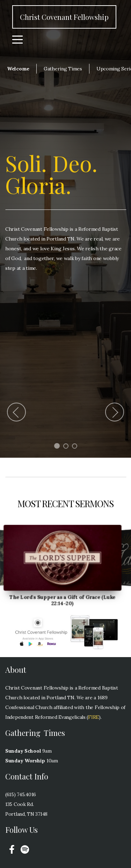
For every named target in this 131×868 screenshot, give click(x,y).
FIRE (93, 717)
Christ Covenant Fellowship (64, 17)
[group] (63, 558)
